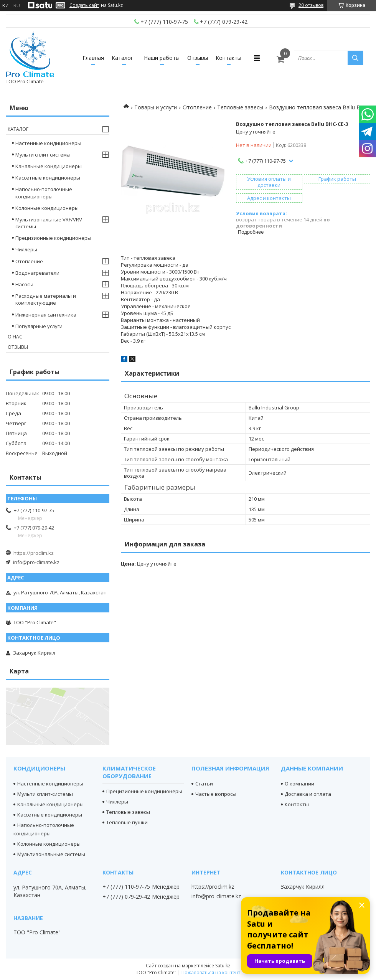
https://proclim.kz (34, 553)
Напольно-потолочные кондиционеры (44, 193)
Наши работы (162, 58)
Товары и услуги (156, 107)
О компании (299, 784)
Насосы (24, 284)
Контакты (228, 58)
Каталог (122, 58)
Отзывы (198, 58)
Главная (93, 58)
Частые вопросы (216, 794)
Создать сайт (84, 5)
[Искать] (355, 58)
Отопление (197, 107)
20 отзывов (311, 5)
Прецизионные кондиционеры (53, 238)
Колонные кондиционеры (47, 208)
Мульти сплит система (43, 155)
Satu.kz (223, 966)
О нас (15, 337)
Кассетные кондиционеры (48, 178)
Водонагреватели (37, 273)
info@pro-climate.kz (36, 562)
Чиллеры (26, 249)
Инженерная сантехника (46, 315)
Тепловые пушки (127, 822)
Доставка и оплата (308, 794)
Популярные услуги (39, 326)
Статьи (204, 784)
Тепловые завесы (240, 107)
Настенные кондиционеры (48, 143)
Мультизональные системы (51, 854)
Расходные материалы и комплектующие (46, 299)
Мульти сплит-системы (45, 794)
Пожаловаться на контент (211, 973)
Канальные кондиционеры (49, 166)
